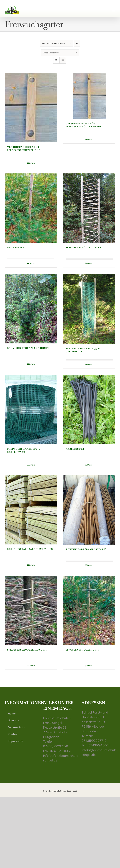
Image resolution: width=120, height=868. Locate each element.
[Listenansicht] (63, 60)
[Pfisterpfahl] (31, 208)
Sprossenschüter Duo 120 (84, 247)
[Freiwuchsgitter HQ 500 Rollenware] (31, 410)
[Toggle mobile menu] (114, 10)
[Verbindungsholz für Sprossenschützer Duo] (31, 108)
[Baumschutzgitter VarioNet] (31, 309)
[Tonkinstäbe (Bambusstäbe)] (89, 510)
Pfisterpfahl (17, 248)
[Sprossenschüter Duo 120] (89, 208)
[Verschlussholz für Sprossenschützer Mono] (89, 96)
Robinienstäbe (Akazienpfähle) (30, 549)
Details (32, 163)
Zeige (51, 53)
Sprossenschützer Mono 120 (27, 650)
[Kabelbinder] (89, 410)
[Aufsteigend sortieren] (77, 43)
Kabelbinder (75, 449)
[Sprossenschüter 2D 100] (89, 610)
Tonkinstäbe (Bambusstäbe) (86, 549)
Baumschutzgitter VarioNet (28, 348)
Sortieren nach (54, 43)
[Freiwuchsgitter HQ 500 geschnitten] (89, 309)
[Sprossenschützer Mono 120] (31, 610)
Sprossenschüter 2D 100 (82, 650)
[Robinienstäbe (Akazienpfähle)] (31, 510)
